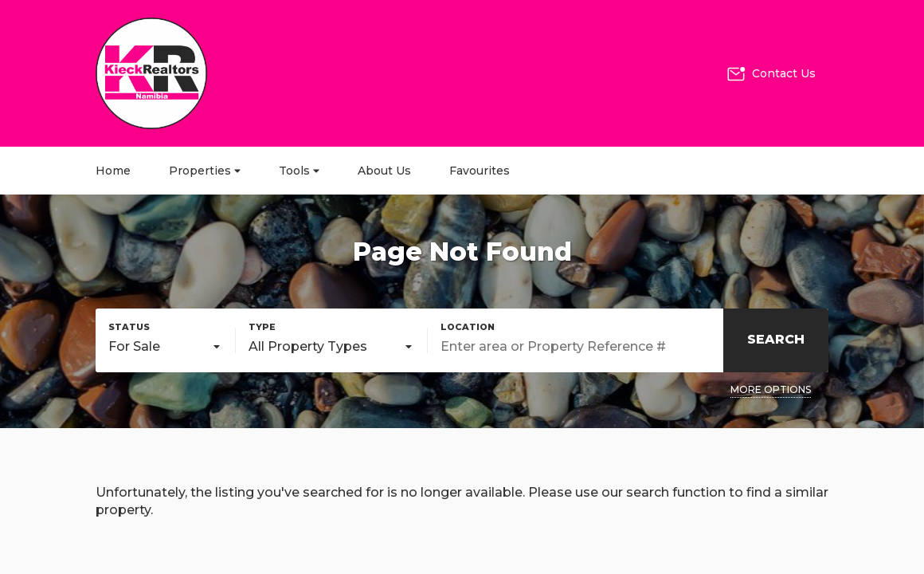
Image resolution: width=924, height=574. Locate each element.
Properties (205, 171)
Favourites (480, 171)
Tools (299, 171)
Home (113, 171)
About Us (384, 171)
